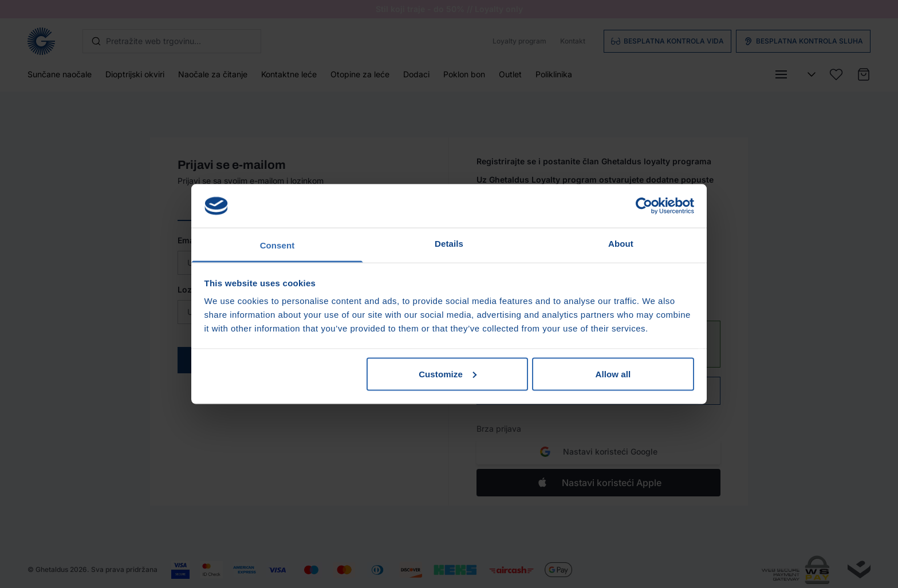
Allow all (613, 374)
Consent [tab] (277, 245)
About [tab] (621, 244)
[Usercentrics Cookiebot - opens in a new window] (644, 206)
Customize (448, 374)
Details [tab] (449, 244)
